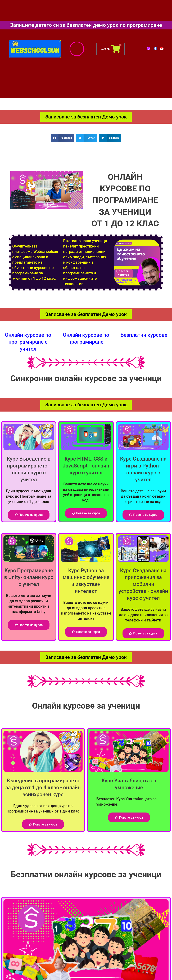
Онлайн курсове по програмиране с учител (28, 342)
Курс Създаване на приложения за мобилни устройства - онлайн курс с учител (143, 583)
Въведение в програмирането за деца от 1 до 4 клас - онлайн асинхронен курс (43, 786)
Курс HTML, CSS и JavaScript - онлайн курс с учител (86, 465)
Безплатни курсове (144, 335)
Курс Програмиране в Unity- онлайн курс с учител (29, 576)
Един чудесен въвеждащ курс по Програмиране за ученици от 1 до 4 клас (29, 495)
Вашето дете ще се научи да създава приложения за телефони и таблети (143, 613)
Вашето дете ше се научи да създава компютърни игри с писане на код (143, 495)
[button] (86, 49)
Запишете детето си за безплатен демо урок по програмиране (86, 25)
